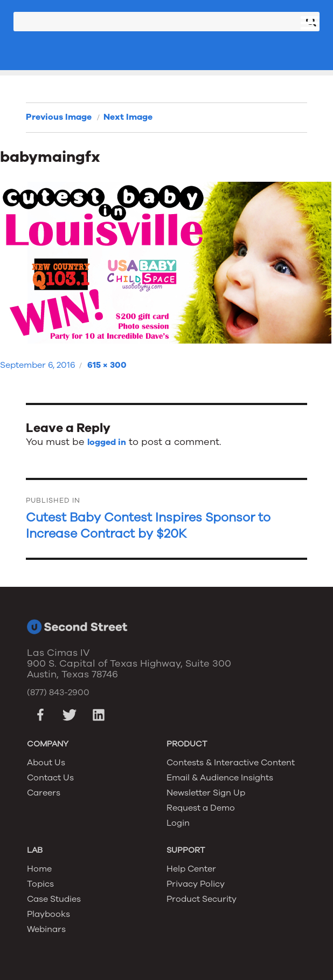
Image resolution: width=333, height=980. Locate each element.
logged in (107, 442)
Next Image (128, 117)
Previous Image (59, 117)
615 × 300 (107, 365)
